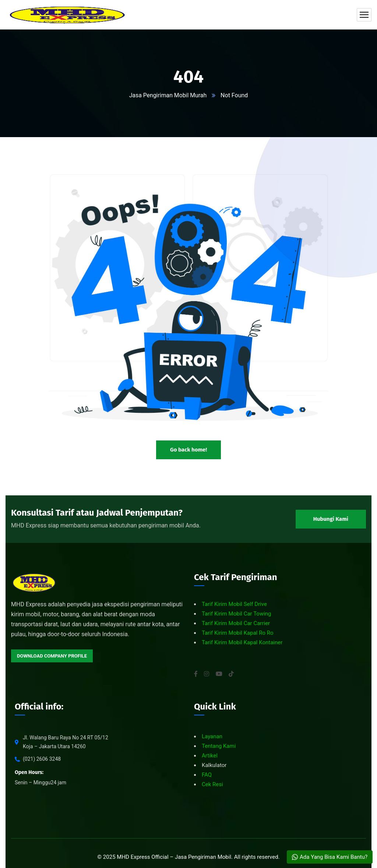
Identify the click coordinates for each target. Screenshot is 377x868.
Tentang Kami (219, 746)
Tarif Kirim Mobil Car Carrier (236, 623)
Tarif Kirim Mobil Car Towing (237, 614)
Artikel (210, 756)
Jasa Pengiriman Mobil (203, 857)
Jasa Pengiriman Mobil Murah (168, 95)
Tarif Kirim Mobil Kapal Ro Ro (238, 633)
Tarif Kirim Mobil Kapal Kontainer (242, 642)
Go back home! (188, 449)
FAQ (207, 775)
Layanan (212, 736)
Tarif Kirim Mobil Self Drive (234, 604)
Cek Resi (212, 784)
